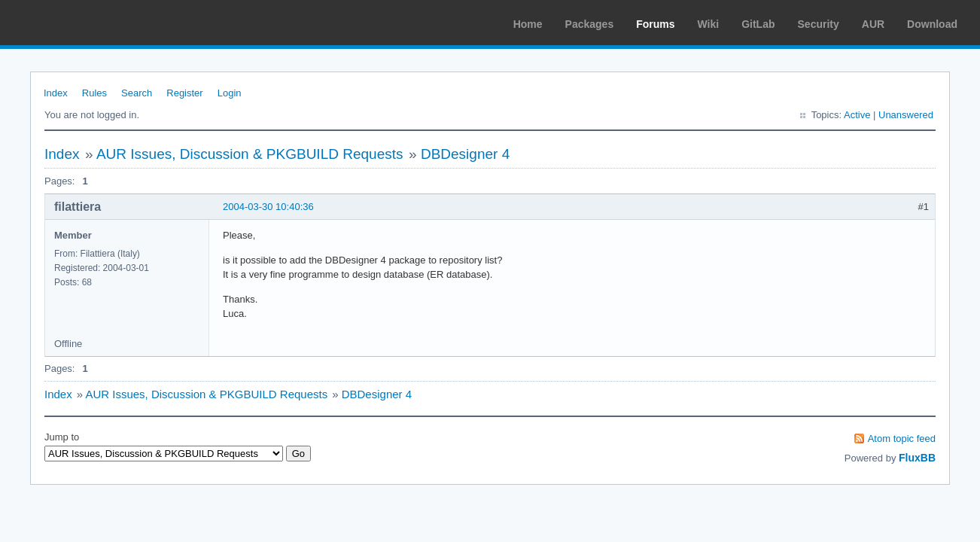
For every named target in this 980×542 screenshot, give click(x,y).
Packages (590, 24)
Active (857, 115)
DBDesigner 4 (465, 154)
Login (230, 93)
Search (137, 93)
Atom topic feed (902, 438)
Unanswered (906, 115)
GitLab (758, 24)
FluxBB (917, 458)
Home (528, 24)
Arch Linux (83, 23)
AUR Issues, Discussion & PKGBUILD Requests (250, 154)
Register (184, 93)
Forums (655, 24)
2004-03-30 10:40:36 (268, 207)
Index (56, 93)
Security (819, 24)
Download (932, 24)
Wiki (709, 24)
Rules (94, 93)
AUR (873, 24)
